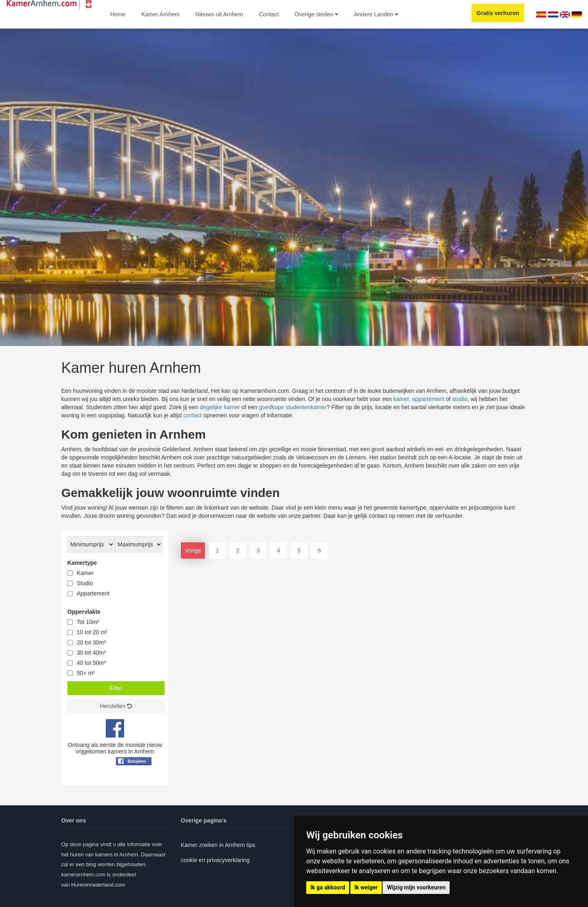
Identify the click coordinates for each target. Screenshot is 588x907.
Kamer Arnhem (160, 14)
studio (460, 399)
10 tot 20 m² (92, 632)
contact (193, 415)
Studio (85, 583)
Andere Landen (376, 14)
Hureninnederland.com (98, 885)
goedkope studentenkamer (293, 407)
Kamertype (82, 563)
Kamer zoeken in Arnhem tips (218, 845)
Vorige (193, 550)
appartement (428, 399)
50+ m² (86, 673)
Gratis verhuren (498, 13)
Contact (269, 14)
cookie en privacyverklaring (215, 860)
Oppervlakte (84, 612)
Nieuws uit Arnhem (219, 14)
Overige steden (316, 14)
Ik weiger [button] (366, 887)
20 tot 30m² (91, 642)
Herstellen (116, 706)
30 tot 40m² (91, 653)
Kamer (85, 573)
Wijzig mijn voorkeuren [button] (416, 887)
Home (118, 14)
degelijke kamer (220, 407)
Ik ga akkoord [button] (328, 887)
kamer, (402, 399)
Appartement (93, 593)
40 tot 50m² (91, 663)
